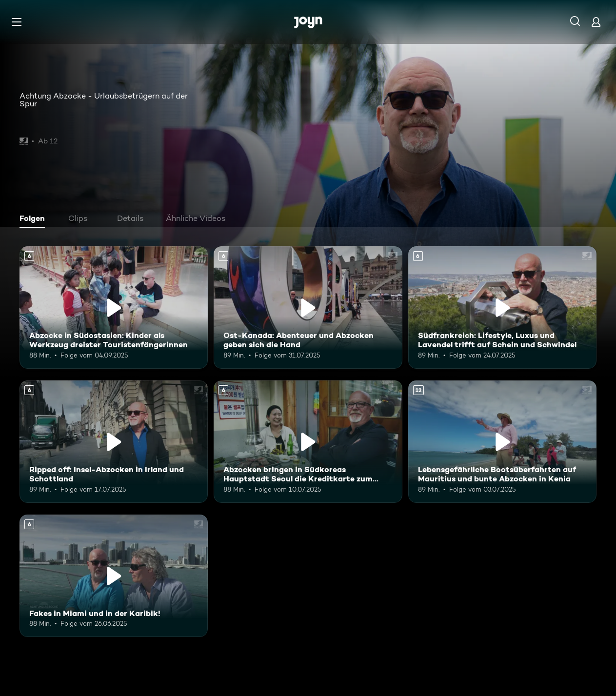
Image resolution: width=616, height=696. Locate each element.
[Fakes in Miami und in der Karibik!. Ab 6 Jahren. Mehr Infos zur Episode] (114, 576)
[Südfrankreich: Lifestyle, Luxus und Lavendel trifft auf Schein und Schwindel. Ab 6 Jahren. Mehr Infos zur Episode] (502, 308)
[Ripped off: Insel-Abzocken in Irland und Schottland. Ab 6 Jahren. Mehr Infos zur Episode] (114, 442)
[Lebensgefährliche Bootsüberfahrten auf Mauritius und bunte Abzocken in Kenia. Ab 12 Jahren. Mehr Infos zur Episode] (502, 442)
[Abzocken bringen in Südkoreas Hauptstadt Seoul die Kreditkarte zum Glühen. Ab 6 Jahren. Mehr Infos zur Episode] (308, 442)
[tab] (35, 219)
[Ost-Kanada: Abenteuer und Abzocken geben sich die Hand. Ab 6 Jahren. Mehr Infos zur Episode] (308, 308)
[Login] (596, 22)
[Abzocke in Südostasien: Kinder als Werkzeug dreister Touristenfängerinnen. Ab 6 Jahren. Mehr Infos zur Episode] (114, 308)
